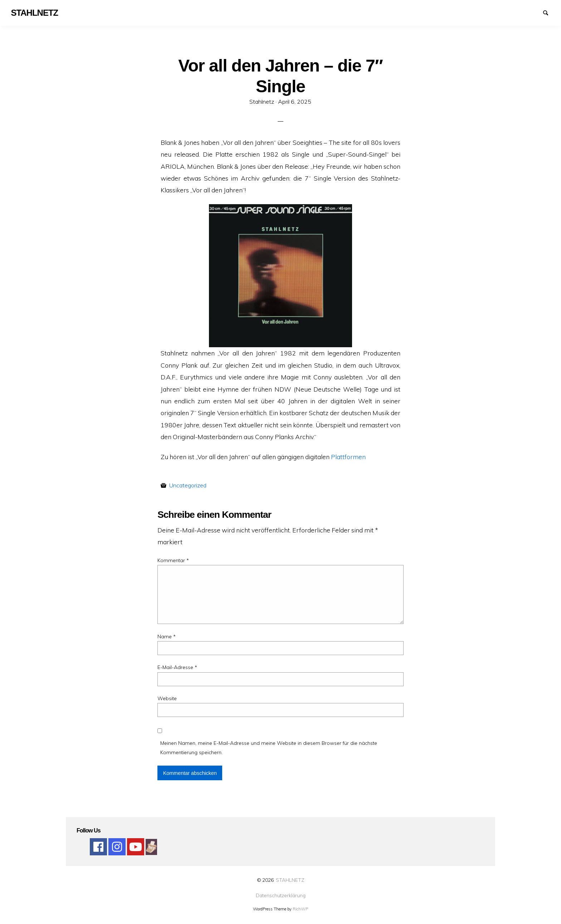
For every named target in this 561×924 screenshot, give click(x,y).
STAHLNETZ (290, 880)
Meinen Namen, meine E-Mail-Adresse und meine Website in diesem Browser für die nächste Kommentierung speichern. (269, 748)
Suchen (549, 12)
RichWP (300, 909)
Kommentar (173, 560)
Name (167, 637)
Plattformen (348, 457)
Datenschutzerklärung (281, 895)
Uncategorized (188, 485)
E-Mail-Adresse (177, 667)
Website (167, 698)
